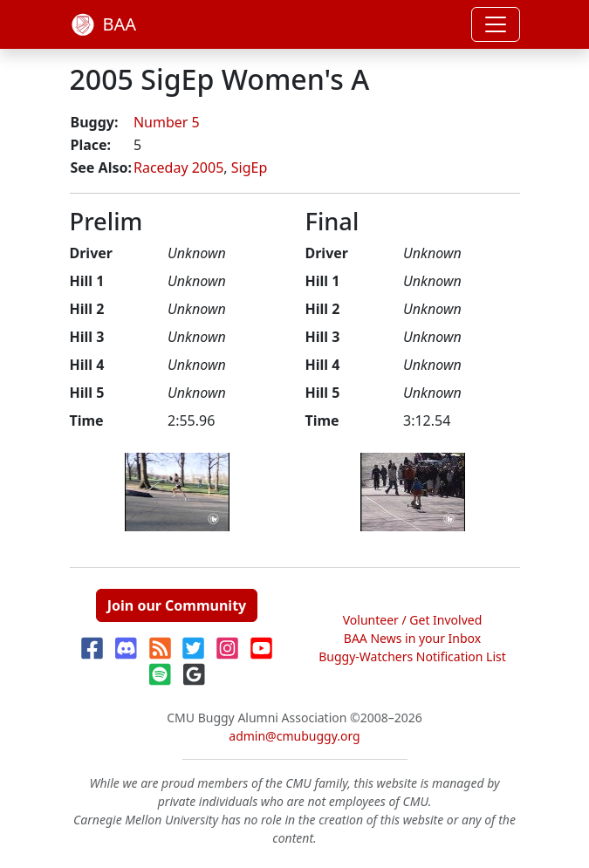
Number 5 (167, 122)
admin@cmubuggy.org (294, 736)
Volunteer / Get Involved (413, 620)
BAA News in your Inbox (412, 638)
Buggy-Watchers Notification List (412, 656)
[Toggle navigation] (496, 24)
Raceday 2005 (178, 167)
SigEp (250, 167)
